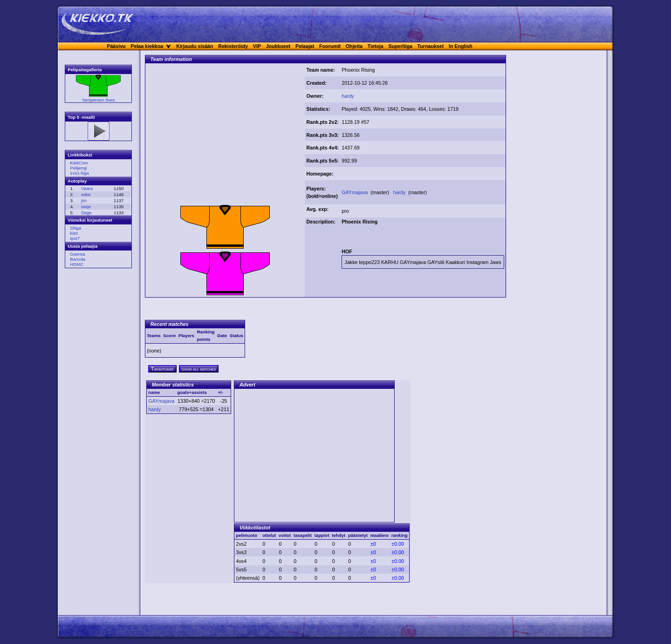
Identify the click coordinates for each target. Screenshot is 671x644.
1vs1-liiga (79, 173)
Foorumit (330, 46)
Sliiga (75, 228)
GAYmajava (355, 192)
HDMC (77, 264)
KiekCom (79, 163)
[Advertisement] (225, 136)
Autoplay (77, 181)
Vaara (87, 188)
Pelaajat (305, 46)
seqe (86, 207)
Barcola (78, 259)
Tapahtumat (162, 369)
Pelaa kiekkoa (147, 46)
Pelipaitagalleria (85, 70)
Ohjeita (354, 46)
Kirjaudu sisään (195, 46)
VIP (257, 46)
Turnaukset (431, 46)
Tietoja (376, 46)
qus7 (75, 238)
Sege (86, 213)
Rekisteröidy (233, 46)
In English (461, 46)
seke (86, 194)
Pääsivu (116, 46)
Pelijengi (78, 168)
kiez (74, 233)
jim (84, 200)
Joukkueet (278, 46)
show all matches (199, 369)
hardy (348, 96)
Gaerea (77, 254)
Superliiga (400, 46)
